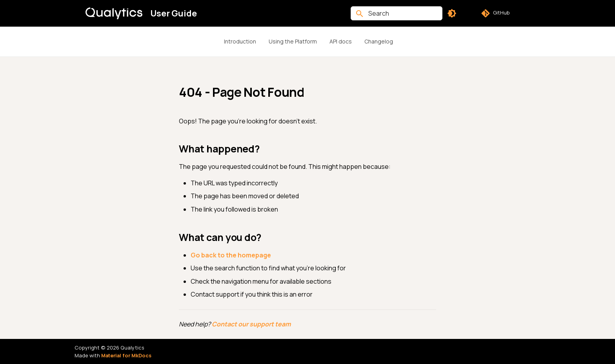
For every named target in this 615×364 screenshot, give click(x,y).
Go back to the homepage (231, 255)
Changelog (379, 41)
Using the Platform (293, 41)
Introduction (240, 41)
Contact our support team (251, 324)
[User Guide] (114, 13)
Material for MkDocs (126, 355)
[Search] (397, 13)
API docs (341, 41)
